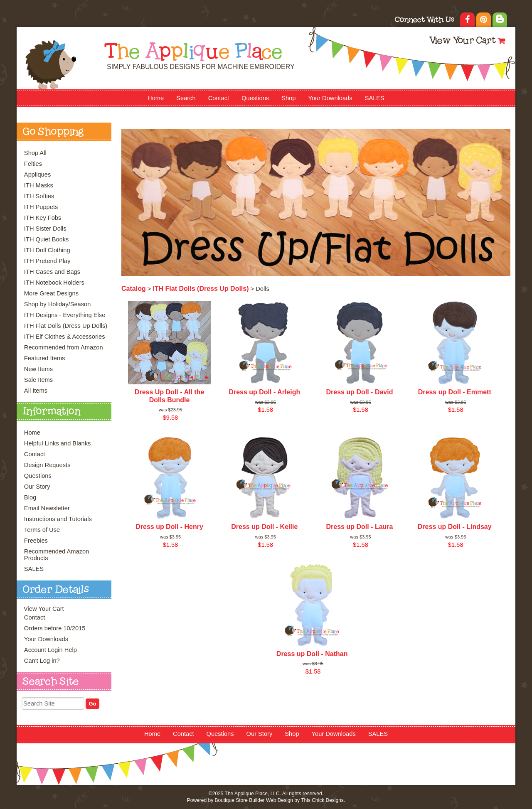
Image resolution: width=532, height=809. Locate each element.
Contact (219, 98)
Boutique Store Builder (239, 800)
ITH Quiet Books (47, 239)
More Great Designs (51, 293)
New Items (38, 369)
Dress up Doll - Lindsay (455, 527)
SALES (375, 98)
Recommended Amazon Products (57, 555)
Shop (288, 98)
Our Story (37, 487)
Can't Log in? (42, 661)
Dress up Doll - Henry (169, 527)
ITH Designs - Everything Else (65, 315)
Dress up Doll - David (360, 392)
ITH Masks (39, 185)
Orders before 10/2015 (55, 628)
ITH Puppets (41, 207)
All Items (36, 391)
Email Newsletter (47, 508)
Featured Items (45, 358)
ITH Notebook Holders (54, 283)
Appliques (37, 175)
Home (156, 98)
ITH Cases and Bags (52, 272)
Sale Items (38, 380)
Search (186, 98)
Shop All (35, 153)
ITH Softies (39, 196)
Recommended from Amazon (64, 347)
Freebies (36, 541)
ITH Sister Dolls (45, 229)
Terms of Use (42, 530)
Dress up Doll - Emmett (455, 392)
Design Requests (47, 465)
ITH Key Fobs (43, 218)
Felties (33, 164)
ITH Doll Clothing (47, 250)
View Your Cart (462, 41)
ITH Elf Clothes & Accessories (65, 337)
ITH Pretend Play (47, 261)
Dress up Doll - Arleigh (264, 392)
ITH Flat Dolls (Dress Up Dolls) (66, 326)
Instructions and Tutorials (58, 519)
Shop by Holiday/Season (58, 304)
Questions (255, 98)
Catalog (134, 289)
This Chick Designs (322, 800)
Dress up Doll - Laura (360, 527)
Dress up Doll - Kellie (264, 527)
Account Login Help (50, 650)
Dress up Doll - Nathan (312, 654)
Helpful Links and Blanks (58, 443)
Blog (30, 497)
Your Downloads (330, 98)
